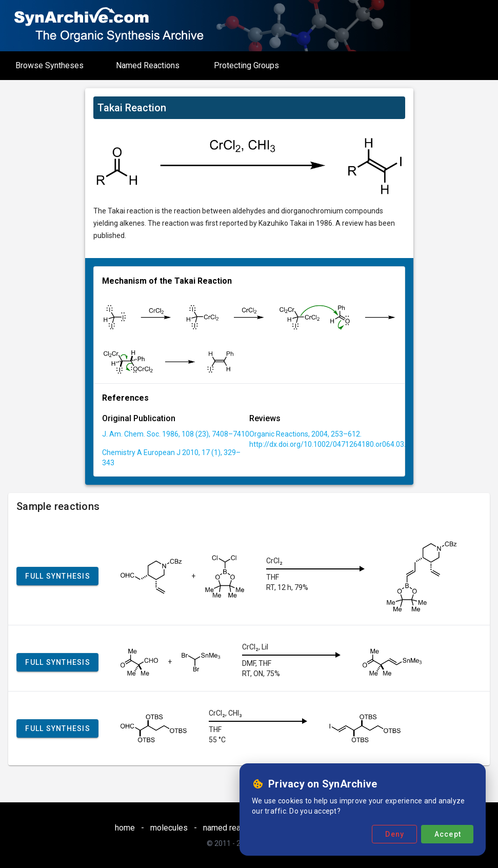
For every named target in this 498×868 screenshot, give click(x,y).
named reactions (233, 828)
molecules (169, 828)
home (125, 828)
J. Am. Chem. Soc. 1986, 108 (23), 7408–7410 (176, 434)
